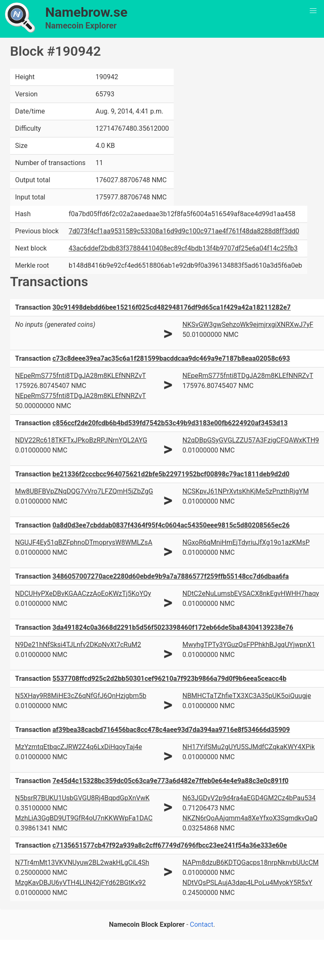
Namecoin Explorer (81, 26)
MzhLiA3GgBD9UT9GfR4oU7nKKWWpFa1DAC (84, 818)
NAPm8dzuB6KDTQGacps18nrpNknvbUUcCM (251, 862)
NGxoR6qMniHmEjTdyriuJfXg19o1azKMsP (246, 542)
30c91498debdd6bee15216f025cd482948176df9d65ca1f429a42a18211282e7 (171, 307)
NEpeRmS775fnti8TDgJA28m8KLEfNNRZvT (81, 376)
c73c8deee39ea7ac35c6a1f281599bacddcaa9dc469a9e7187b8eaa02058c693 (171, 358)
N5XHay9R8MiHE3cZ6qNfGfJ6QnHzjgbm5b (81, 696)
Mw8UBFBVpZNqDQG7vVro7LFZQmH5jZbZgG (84, 491)
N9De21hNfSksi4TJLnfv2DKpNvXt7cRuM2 (78, 645)
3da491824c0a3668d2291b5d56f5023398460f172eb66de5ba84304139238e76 (173, 627)
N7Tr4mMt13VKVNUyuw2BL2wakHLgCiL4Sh (82, 862)
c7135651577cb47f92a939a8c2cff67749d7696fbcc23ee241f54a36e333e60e (170, 845)
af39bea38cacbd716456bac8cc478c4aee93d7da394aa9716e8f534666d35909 (171, 730)
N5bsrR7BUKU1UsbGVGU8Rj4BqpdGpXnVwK (82, 798)
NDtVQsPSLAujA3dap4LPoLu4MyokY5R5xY (247, 883)
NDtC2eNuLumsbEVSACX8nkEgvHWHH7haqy (251, 593)
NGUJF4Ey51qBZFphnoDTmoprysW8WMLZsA (84, 542)
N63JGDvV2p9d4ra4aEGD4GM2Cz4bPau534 (249, 798)
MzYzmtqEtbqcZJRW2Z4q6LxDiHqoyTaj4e (78, 747)
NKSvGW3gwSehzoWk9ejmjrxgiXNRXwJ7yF (248, 325)
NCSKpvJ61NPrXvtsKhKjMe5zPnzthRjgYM (246, 491)
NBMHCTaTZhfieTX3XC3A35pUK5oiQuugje (247, 696)
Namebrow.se (86, 12)
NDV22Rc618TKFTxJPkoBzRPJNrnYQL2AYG (81, 440)
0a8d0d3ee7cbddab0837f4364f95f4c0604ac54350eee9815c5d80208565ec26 (171, 525)
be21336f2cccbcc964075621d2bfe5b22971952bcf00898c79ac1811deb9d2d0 (171, 474)
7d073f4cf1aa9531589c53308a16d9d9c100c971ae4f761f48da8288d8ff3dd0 (184, 231)
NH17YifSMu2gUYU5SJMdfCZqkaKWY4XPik (249, 747)
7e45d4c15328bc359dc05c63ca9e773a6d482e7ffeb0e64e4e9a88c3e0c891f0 (170, 781)
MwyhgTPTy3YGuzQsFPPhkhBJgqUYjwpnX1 (249, 645)
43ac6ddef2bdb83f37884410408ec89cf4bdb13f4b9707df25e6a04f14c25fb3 (183, 248)
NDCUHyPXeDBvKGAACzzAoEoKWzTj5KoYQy (83, 593)
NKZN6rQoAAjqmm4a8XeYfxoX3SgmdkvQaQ (250, 818)
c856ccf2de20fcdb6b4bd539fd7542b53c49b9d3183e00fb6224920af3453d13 (170, 423)
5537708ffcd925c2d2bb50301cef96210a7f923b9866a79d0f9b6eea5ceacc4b (169, 679)
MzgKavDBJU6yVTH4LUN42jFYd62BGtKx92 (80, 883)
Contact (202, 924)
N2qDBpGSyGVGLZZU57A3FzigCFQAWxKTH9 (251, 440)
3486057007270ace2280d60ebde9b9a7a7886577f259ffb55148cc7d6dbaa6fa (170, 576)
